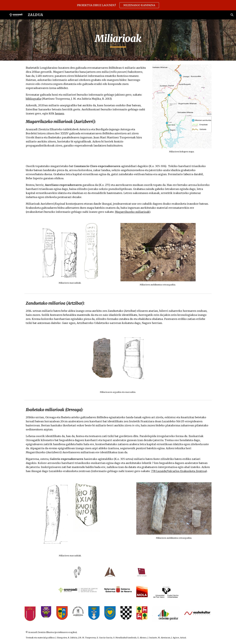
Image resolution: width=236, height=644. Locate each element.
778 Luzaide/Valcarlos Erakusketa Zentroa (178, 471)
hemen (59, 113)
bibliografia (33, 99)
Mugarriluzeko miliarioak (132, 212)
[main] (118, 40)
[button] (232, 15)
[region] (118, 5)
